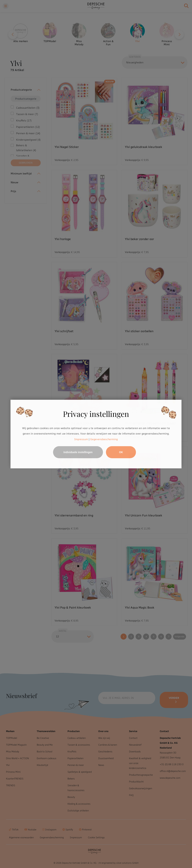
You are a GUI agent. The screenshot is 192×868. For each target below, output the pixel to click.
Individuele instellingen (78, 452)
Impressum (81, 439)
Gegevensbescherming (104, 439)
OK (121, 452)
